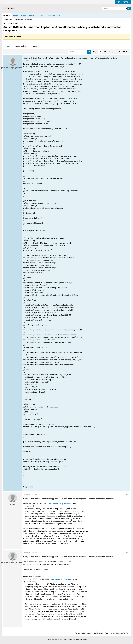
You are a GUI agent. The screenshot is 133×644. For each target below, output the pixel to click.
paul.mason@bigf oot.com (60, 504)
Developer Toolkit (54, 15)
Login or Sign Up (123, 2)
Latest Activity (21, 46)
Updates (40, 15)
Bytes (77, 633)
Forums (7, 15)
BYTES (15, 15)
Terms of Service (112, 633)
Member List (19, 19)
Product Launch (27, 15)
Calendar (29, 19)
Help (83, 633)
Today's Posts (9, 19)
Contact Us (91, 633)
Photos (34, 46)
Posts (8, 46)
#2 (127, 495)
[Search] (115, 9)
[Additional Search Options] (126, 9)
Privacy (100, 633)
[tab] (8, 46)
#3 (127, 553)
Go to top (125, 633)
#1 (127, 58)
